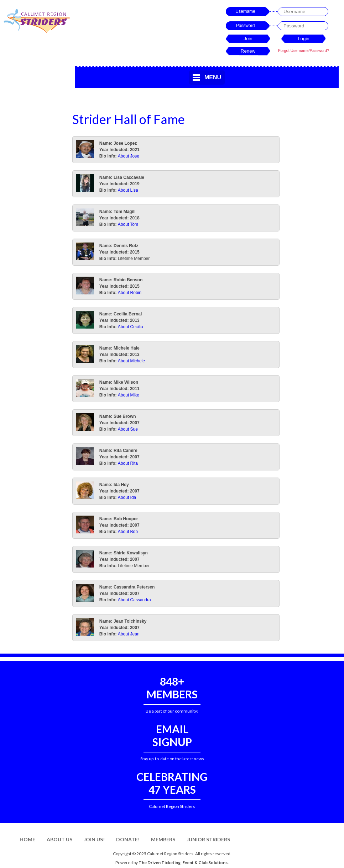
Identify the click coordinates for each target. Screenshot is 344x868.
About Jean (129, 634)
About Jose (129, 156)
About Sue (128, 429)
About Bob (128, 532)
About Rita (128, 463)
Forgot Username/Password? (304, 50)
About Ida (127, 497)
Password (246, 26)
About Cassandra (134, 600)
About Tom (128, 224)
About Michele (131, 361)
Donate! (128, 839)
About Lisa (128, 190)
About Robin (130, 293)
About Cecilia (131, 327)
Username (245, 11)
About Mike (129, 395)
